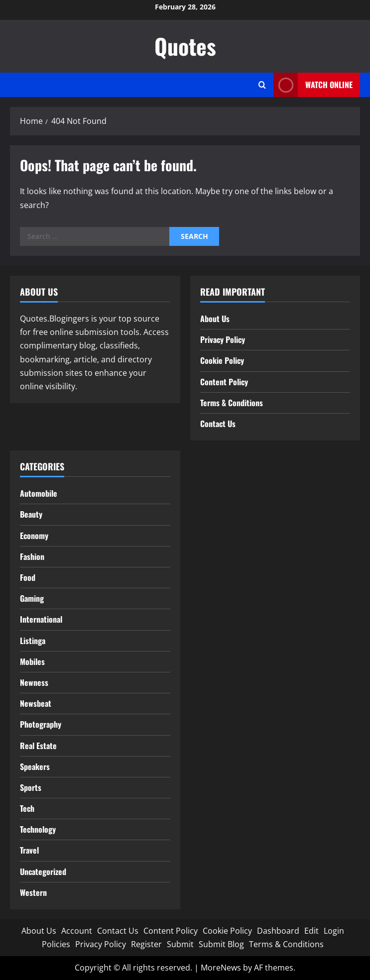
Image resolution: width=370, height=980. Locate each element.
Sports (31, 787)
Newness (34, 682)
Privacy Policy (223, 339)
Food (28, 577)
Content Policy (224, 382)
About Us (215, 319)
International (41, 619)
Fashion (32, 556)
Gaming (32, 598)
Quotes (185, 46)
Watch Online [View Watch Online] (313, 85)
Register (146, 944)
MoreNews (221, 968)
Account (77, 931)
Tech (27, 808)
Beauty (31, 514)
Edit (311, 931)
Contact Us (218, 424)
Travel (29, 850)
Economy (34, 536)
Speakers (35, 766)
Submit (180, 944)
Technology (38, 829)
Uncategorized (43, 871)
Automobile (39, 493)
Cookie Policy (222, 360)
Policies (56, 944)
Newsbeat (36, 703)
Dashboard (278, 931)
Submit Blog (221, 944)
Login (334, 931)
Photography (41, 724)
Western (33, 892)
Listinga (33, 641)
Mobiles (32, 661)
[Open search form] (262, 85)
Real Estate (38, 746)
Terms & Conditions (232, 403)
